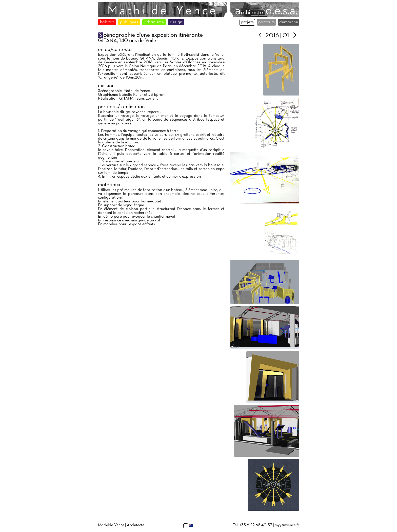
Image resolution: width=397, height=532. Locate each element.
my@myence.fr (287, 525)
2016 (272, 36)
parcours (266, 22)
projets (247, 22)
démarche (289, 22)
